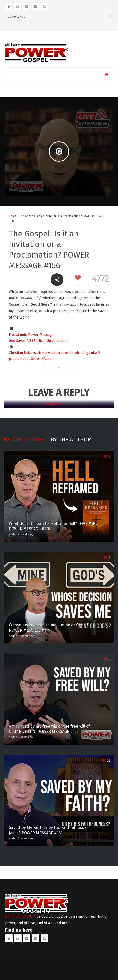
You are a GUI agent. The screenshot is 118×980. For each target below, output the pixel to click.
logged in (53, 404)
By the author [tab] (71, 439)
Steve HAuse (41, 359)
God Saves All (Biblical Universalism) (39, 341)
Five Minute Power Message (31, 335)
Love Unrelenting (74, 353)
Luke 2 (94, 353)
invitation (53, 353)
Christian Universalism (27, 353)
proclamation (20, 359)
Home (13, 216)
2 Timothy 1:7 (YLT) (20, 917)
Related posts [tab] (24, 439)
